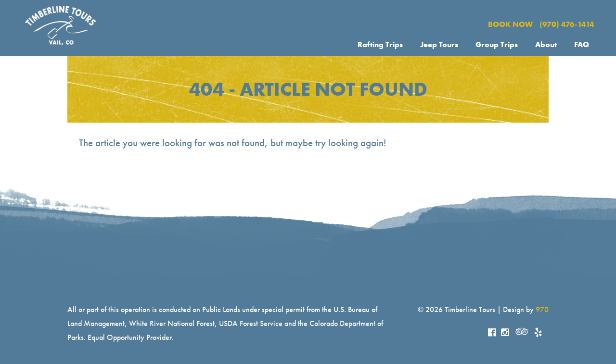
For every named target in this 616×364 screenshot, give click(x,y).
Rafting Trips (380, 44)
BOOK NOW (510, 24)
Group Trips (497, 44)
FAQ (582, 44)
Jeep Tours (439, 44)
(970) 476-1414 (567, 24)
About (546, 44)
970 (542, 309)
